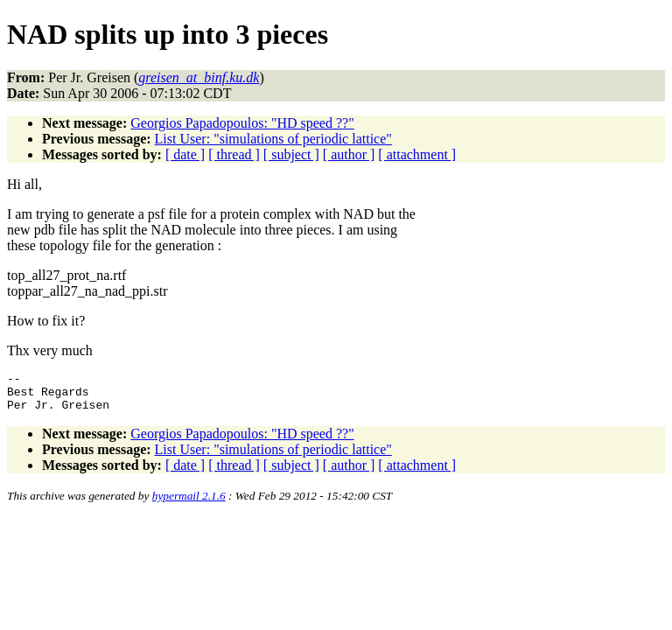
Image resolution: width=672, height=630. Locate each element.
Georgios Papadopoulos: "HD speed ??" (242, 123)
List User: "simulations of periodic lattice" (273, 139)
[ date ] (185, 154)
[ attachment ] (417, 154)
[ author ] (349, 154)
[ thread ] (234, 154)
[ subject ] (291, 154)
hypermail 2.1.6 (189, 504)
